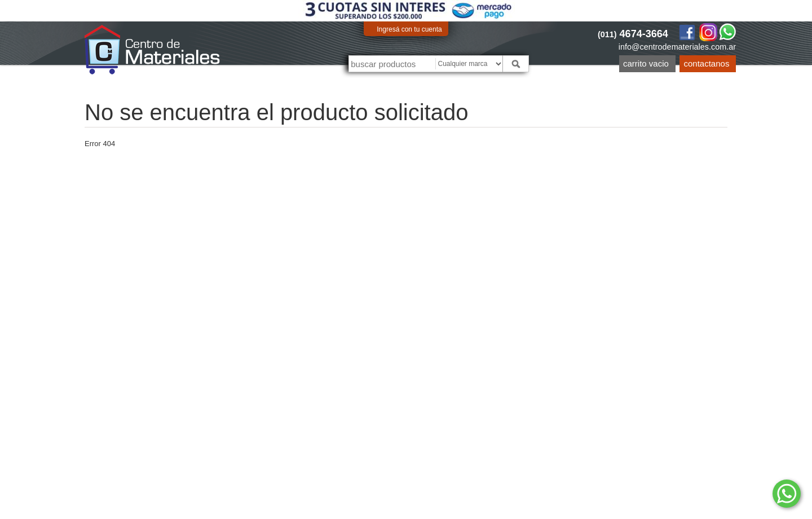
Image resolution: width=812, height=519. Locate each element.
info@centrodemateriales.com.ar (677, 47)
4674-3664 (633, 34)
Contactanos (707, 63)
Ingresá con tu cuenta (409, 29)
